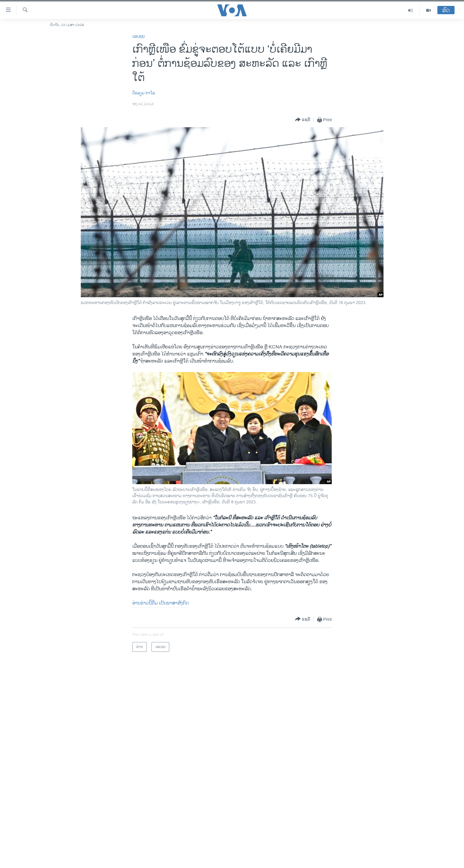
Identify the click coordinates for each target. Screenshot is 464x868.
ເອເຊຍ (138, 37)
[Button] (303, 120)
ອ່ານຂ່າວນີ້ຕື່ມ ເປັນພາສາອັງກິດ (161, 603)
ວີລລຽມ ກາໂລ (144, 93)
